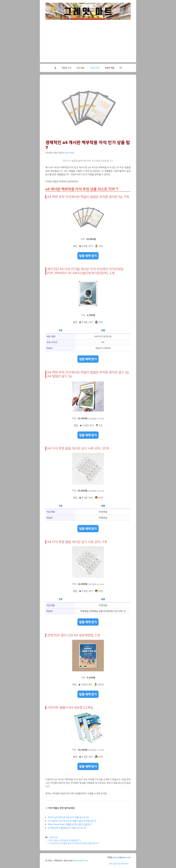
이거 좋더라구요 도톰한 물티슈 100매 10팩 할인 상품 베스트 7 (74, 843)
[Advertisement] (88, 43)
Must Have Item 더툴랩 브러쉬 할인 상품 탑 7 (70, 824)
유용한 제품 (110, 68)
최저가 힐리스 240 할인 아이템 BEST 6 (65, 840)
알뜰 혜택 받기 (88, 256)
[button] (121, 68)
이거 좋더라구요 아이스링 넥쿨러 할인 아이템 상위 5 (72, 821)
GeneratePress (81, 861)
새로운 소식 (66, 68)
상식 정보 (80, 68)
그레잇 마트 (95, 68)
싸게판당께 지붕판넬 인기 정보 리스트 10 (67, 828)
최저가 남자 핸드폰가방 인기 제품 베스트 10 (68, 817)
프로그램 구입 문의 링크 (119, 864)
